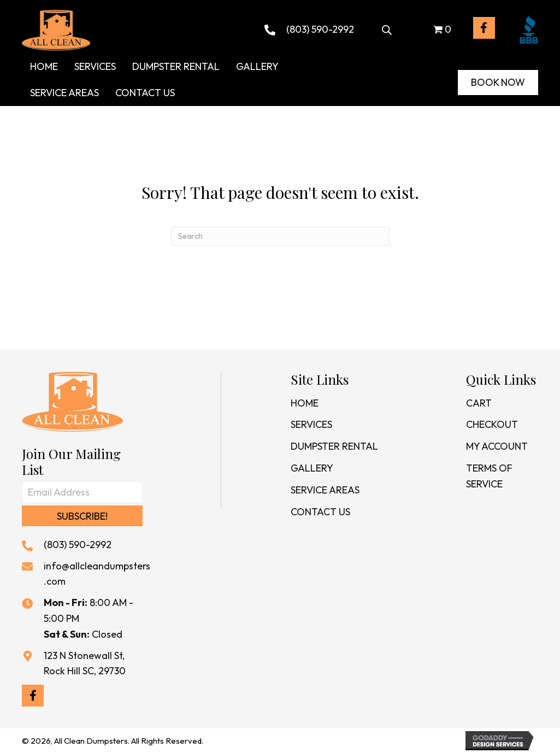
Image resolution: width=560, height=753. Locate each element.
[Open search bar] (387, 28)
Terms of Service (489, 476)
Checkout (492, 424)
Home (305, 403)
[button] (484, 28)
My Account (497, 446)
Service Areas (325, 490)
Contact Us (320, 512)
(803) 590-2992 (320, 29)
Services (311, 424)
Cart (479, 403)
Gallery (312, 468)
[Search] (280, 236)
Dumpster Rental (334, 446)
